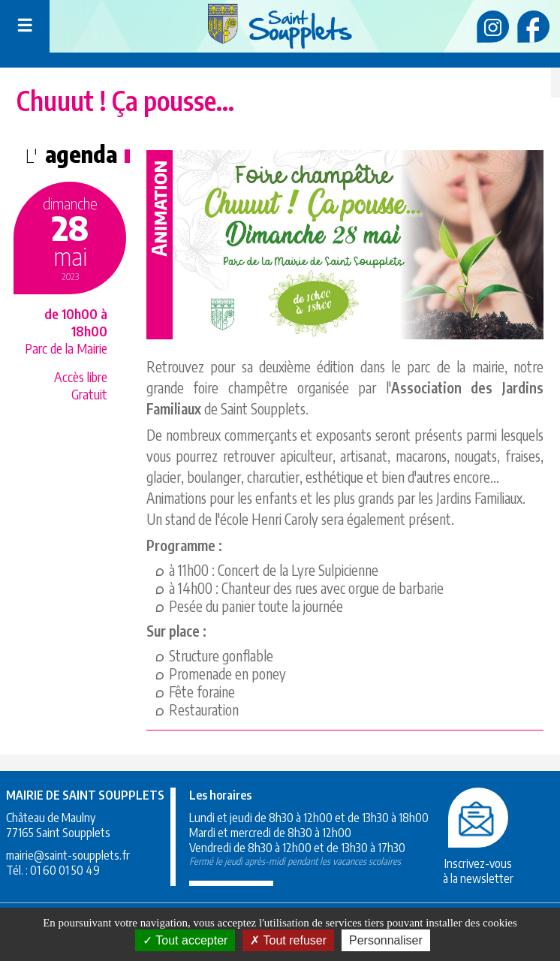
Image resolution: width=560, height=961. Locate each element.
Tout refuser (288, 940)
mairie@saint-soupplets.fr (68, 855)
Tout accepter (185, 940)
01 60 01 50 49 (65, 870)
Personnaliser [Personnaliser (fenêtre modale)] (386, 940)
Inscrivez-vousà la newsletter (478, 863)
